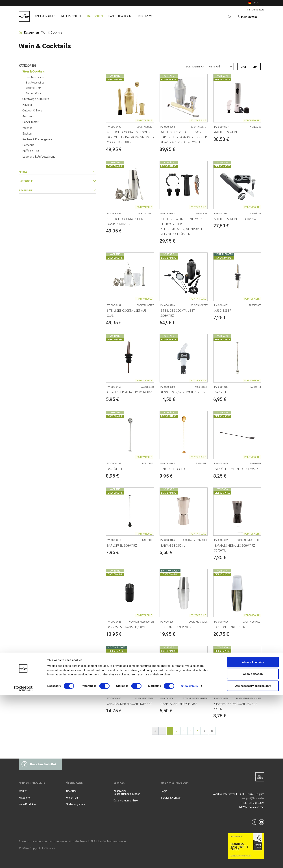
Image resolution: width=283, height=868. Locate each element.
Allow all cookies (253, 835)
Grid (243, 67)
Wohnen (27, 128)
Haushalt (28, 105)
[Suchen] (230, 17)
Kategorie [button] (57, 181)
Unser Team (73, 798)
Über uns (71, 791)
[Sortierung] (220, 67)
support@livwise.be (253, 798)
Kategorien (31, 33)
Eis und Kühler (34, 93)
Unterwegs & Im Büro (36, 99)
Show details (189, 859)
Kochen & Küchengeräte (37, 139)
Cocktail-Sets (34, 88)
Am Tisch (28, 116)
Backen (27, 134)
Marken (23, 791)
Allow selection (253, 847)
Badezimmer (30, 122)
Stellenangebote (76, 804)
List (255, 67)
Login (164, 791)
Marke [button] (57, 172)
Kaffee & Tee (31, 151)
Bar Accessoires (35, 77)
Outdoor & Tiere (32, 110)
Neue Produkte (27, 804)
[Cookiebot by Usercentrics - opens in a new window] (23, 861)
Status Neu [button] (57, 190)
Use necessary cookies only (253, 858)
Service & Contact (171, 798)
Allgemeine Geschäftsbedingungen (127, 792)
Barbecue (28, 145)
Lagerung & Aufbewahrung (39, 157)
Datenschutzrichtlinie (126, 801)
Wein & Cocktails (52, 33)
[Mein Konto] (249, 17)
